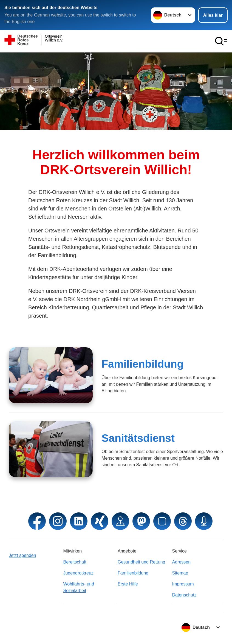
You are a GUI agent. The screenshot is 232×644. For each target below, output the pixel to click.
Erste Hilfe (128, 584)
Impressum (183, 584)
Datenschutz (184, 595)
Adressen (182, 562)
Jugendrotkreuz (78, 573)
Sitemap (180, 573)
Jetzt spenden (22, 555)
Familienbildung (142, 364)
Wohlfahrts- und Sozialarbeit (79, 587)
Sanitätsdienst (138, 438)
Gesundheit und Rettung (141, 562)
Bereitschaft (75, 562)
